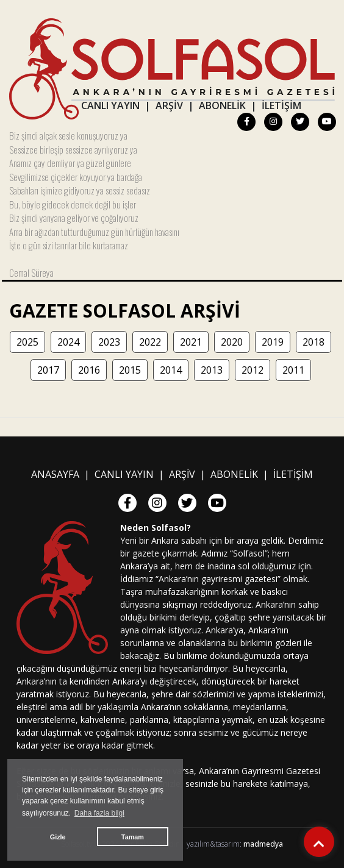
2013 (212, 370)
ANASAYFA (55, 474)
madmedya (263, 844)
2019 (273, 342)
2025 (27, 342)
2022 (150, 342)
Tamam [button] (133, 837)
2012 (253, 370)
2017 (48, 370)
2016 (89, 370)
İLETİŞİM (281, 105)
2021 (191, 342)
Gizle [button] (58, 837)
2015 (130, 370)
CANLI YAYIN (110, 105)
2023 (109, 342)
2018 (314, 342)
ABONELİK (222, 105)
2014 (171, 370)
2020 (232, 342)
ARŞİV (169, 105)
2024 (68, 342)
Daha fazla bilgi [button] (99, 813)
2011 (293, 370)
